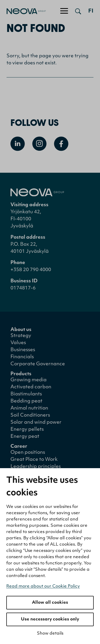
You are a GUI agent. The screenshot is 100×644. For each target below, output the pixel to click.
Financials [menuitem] (22, 357)
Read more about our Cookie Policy (43, 586)
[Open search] (78, 11)
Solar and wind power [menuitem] (36, 422)
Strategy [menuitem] (21, 336)
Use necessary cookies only (50, 619)
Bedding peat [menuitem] (26, 401)
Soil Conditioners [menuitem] (30, 415)
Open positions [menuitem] (28, 453)
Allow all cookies (50, 603)
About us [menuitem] (21, 330)
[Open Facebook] (61, 144)
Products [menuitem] (21, 374)
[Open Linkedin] (18, 144)
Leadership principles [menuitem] (36, 467)
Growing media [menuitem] (29, 380)
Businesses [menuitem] (23, 350)
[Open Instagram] (39, 144)
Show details (50, 634)
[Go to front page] (23, 11)
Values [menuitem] (18, 343)
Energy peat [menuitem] (25, 437)
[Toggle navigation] (64, 11)
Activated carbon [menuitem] (31, 387)
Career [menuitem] (19, 447)
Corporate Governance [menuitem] (38, 364)
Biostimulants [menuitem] (26, 394)
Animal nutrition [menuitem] (29, 408)
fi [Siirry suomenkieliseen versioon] (91, 11)
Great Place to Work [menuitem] (34, 460)
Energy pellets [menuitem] (27, 430)
